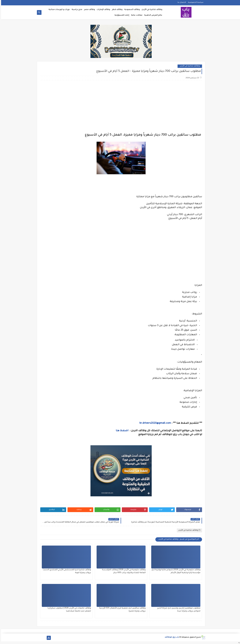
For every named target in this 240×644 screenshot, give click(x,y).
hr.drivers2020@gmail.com (154, 423)
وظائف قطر (116, 10)
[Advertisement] (120, 107)
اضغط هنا (121, 431)
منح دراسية (76, 10)
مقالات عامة (136, 15)
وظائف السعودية (131, 10)
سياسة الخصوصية (195, 2)
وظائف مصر (88, 10)
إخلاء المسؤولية (121, 15)
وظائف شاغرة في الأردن (151, 10)
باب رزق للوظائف (171, 637)
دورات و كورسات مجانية (58, 10)
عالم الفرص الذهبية (152, 15)
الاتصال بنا (181, 2)
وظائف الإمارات (102, 10)
